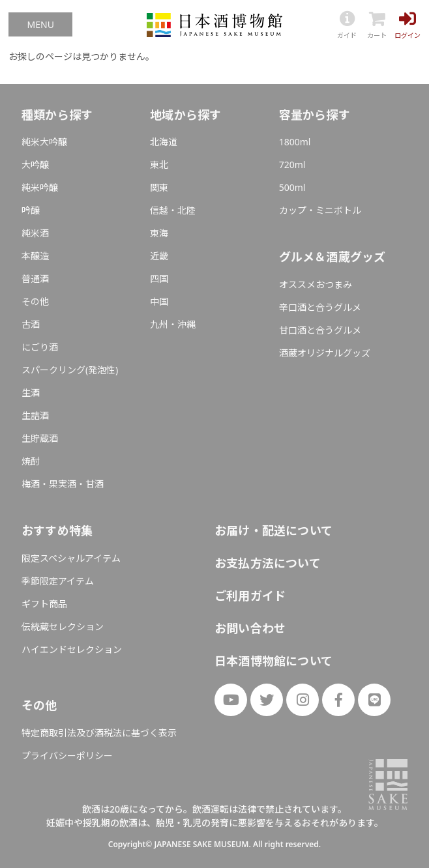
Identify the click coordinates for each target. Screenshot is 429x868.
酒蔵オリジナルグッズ (325, 353)
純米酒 (35, 233)
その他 (35, 301)
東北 (159, 165)
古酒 (31, 324)
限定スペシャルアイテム (71, 558)
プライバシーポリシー (67, 756)
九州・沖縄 (173, 324)
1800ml (295, 142)
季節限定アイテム (58, 581)
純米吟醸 (40, 187)
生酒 (31, 393)
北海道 (164, 142)
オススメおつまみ (316, 284)
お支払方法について (268, 563)
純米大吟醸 (44, 142)
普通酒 (35, 279)
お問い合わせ (250, 628)
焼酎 (31, 461)
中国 (159, 301)
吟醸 (31, 210)
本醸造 (35, 256)
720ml (292, 165)
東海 (159, 233)
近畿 (159, 256)
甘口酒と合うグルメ (320, 330)
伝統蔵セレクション (63, 627)
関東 (159, 187)
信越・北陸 (173, 210)
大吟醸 (35, 165)
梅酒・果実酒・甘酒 (63, 484)
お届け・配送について (274, 530)
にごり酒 (40, 347)
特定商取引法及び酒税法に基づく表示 (99, 733)
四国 (159, 279)
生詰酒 (35, 415)
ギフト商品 (44, 604)
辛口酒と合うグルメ (320, 307)
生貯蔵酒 (40, 438)
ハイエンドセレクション (72, 649)
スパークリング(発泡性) (70, 370)
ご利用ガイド (250, 596)
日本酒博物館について (274, 661)
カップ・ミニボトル (320, 210)
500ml (292, 187)
